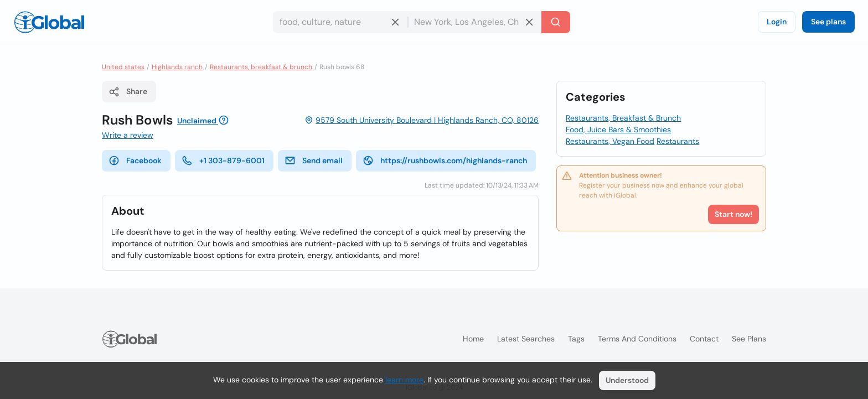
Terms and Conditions (637, 339)
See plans (828, 22)
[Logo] (49, 22)
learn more (404, 380)
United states (123, 67)
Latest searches (526, 339)
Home (473, 339)
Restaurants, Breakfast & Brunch (623, 118)
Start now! (733, 214)
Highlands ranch (177, 67)
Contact (704, 339)
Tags (576, 339)
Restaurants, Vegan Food (610, 141)
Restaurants (678, 141)
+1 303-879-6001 (223, 160)
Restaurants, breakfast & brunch (261, 67)
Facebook (135, 160)
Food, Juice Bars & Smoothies (618, 129)
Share (128, 92)
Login (777, 22)
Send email (314, 160)
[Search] (556, 22)
